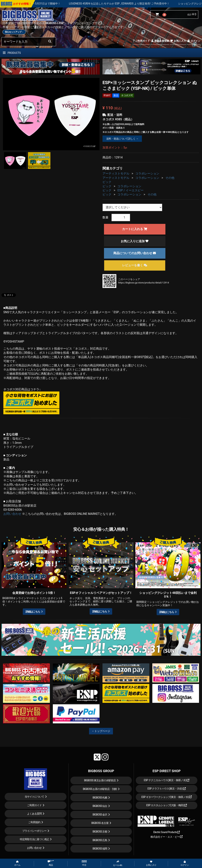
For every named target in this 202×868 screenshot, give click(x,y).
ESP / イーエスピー (130, 190)
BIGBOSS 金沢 (100, 815)
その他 (170, 178)
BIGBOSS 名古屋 (100, 823)
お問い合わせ (12, 514)
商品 (51, 863)
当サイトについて (34, 797)
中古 (84, 863)
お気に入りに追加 (135, 241)
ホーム (17, 864)
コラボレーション (147, 174)
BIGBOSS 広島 (100, 840)
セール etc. (118, 863)
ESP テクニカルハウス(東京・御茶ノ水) (167, 780)
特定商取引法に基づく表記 (34, 839)
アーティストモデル (116, 174)
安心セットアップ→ (14, 32)
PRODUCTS (12, 53)
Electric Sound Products (167, 832)
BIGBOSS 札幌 (100, 798)
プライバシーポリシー (34, 831)
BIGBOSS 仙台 (100, 806)
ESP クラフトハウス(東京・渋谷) (167, 789)
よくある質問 (34, 814)
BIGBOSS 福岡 (100, 849)
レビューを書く (135, 265)
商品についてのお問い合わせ (135, 253)
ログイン (194, 41)
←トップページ (101, 731)
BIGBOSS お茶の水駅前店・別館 (100, 789)
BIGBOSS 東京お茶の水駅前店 (100, 780)
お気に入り (178, 41)
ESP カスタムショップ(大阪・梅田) (167, 805)
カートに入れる (135, 229)
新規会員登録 (160, 41)
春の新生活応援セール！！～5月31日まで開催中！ (54, 4)
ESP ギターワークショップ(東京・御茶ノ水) (167, 797)
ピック (107, 182)
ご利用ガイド (141, 41)
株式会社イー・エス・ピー (167, 837)
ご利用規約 (34, 822)
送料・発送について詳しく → (122, 139)
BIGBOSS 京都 (100, 832)
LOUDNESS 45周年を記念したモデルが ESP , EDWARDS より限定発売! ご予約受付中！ (143, 4)
